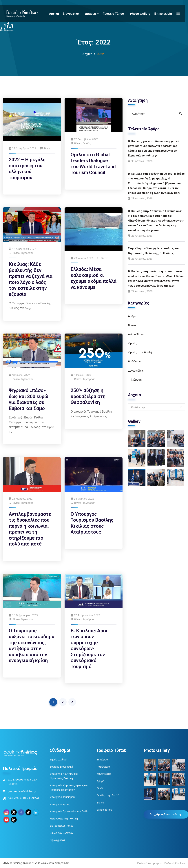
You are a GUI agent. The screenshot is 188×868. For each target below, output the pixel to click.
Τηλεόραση (27, 253)
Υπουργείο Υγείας (60, 804)
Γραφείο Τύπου (113, 14)
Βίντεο (48, 148)
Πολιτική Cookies (175, 863)
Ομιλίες (87, 143)
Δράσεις (91, 14)
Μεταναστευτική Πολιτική (64, 819)
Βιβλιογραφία (57, 840)
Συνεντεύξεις (136, 371)
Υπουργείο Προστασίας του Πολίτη (69, 811)
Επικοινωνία (163, 14)
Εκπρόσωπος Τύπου (62, 826)
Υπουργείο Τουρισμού (62, 797)
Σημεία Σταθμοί (58, 760)
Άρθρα (132, 316)
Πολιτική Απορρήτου (150, 863)
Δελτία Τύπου (136, 334)
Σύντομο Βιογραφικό (61, 767)
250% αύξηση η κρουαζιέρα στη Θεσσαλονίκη (88, 396)
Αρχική (54, 14)
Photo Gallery (140, 14)
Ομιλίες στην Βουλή (140, 352)
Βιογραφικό (71, 14)
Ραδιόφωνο (135, 361)
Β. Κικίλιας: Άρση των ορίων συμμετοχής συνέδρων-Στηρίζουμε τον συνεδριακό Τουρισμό (90, 649)
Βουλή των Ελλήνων (61, 833)
